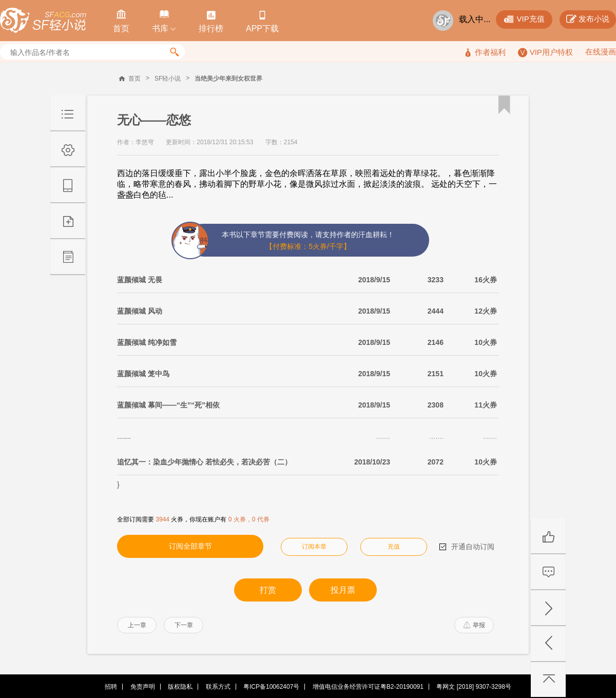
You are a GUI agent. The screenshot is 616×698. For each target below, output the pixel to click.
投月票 (343, 590)
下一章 (184, 625)
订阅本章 (314, 547)
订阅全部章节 (190, 546)
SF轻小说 (168, 79)
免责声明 (143, 687)
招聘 (111, 687)
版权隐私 (180, 687)
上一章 (137, 625)
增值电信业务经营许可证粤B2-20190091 (368, 687)
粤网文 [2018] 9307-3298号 (474, 687)
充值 (394, 547)
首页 (134, 79)
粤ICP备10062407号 (271, 687)
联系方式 (218, 687)
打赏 (268, 590)
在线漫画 (601, 52)
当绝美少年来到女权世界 (228, 79)
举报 (474, 625)
